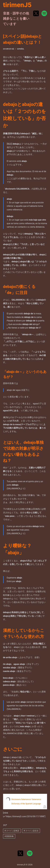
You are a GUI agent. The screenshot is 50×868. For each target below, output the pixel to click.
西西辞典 (9, 836)
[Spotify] (44, 13)
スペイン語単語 (12, 831)
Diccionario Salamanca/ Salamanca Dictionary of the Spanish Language (26, 802)
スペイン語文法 (31, 831)
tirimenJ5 (17, 5)
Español (21, 49)
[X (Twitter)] (36, 13)
